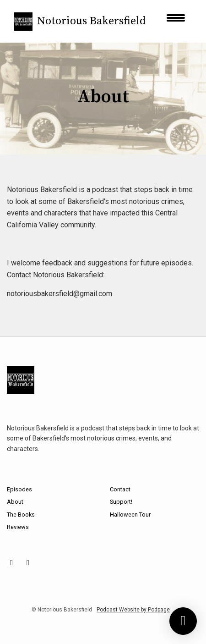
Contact (120, 489)
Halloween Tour (130, 515)
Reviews (18, 527)
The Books (21, 515)
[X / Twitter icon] (28, 563)
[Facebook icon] (11, 563)
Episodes (19, 489)
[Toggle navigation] (176, 21)
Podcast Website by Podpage (133, 610)
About (15, 502)
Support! (121, 502)
